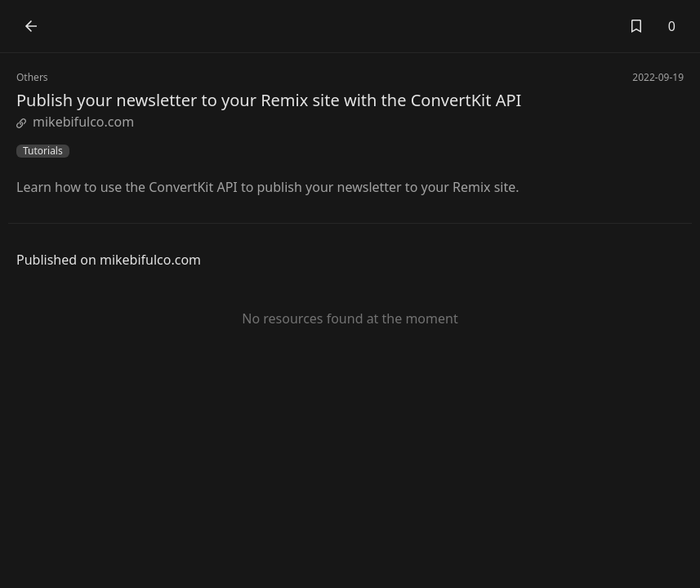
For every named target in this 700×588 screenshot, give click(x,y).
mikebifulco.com (75, 122)
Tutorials (43, 151)
